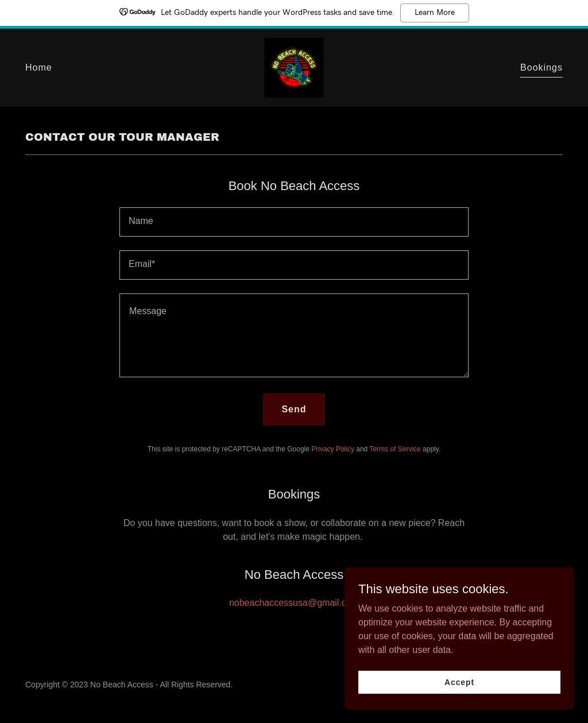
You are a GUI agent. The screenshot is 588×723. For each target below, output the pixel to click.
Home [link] (39, 67)
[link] (294, 67)
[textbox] (294, 222)
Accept (459, 682)
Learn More (435, 13)
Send (294, 409)
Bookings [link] (541, 67)
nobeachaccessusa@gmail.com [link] (294, 603)
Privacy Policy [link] (333, 449)
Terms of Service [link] (395, 449)
